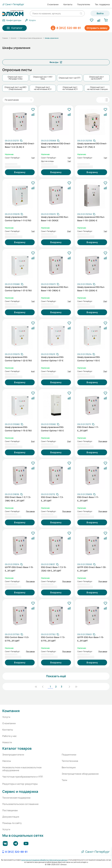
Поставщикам (10, 810)
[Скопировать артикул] (14, 141)
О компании (53, 4)
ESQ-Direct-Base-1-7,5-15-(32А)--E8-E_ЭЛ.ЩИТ (54, 569)
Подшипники (69, 755)
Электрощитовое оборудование (31, 38)
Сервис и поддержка (20, 791)
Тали (64, 780)
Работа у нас (9, 736)
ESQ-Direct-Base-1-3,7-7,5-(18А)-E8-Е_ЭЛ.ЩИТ (18, 499)
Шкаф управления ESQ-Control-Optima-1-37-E (53, 359)
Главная (5, 38)
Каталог (14, 38)
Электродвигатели (13, 755)
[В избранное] (33, 110)
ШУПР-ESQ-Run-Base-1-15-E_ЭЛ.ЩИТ (91, 639)
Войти (100, 13)
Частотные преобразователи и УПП (23, 777)
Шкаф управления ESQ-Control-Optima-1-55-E (89, 359)
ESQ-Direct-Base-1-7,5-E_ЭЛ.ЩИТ (52, 499)
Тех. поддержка (102, 4)
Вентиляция (69, 767)
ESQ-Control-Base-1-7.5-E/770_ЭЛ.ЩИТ (53, 639)
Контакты (68, 4)
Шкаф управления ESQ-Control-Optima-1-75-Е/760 (18, 429)
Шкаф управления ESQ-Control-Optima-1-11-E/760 (18, 219)
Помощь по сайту (12, 823)
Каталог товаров (17, 748)
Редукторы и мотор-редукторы (20, 784)
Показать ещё (56, 676)
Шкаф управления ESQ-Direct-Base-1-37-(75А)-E (56, 145)
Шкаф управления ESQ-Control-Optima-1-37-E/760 (18, 289)
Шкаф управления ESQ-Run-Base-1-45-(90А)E (55, 219)
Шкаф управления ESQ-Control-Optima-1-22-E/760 (18, 359)
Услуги (6, 717)
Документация (11, 817)
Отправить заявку (97, 28)
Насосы (7, 761)
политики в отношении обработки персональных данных (44, 860)
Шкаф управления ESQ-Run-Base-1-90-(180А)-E (55, 289)
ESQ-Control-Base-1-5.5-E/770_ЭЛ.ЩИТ (17, 639)
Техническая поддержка (16, 798)
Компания (11, 711)
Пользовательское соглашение (20, 804)
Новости (7, 742)
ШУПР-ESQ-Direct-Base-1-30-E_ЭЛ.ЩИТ (92, 569)
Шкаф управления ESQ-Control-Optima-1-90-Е (53, 429)
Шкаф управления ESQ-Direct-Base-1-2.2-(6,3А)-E (20, 145)
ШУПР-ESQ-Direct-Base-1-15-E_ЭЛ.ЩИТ (19, 569)
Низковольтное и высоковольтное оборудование (22, 769)
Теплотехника (70, 761)
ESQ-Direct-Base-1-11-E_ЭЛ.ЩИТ (88, 429)
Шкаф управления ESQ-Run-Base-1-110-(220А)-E (91, 219)
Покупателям (84, 4)
